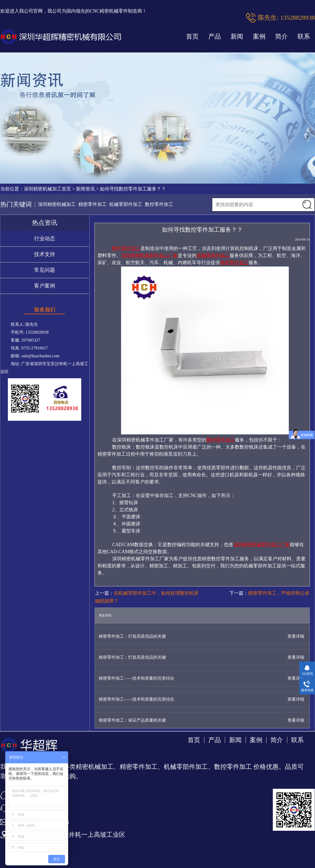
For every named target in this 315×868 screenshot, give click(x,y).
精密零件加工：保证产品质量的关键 (132, 720)
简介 (281, 36)
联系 (304, 36)
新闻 (237, 36)
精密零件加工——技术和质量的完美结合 (137, 678)
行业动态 (45, 238)
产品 (215, 36)
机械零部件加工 (126, 204)
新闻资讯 (85, 189)
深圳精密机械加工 (57, 204)
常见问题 (45, 270)
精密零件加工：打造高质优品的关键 (132, 636)
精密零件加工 (93, 204)
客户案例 (45, 286)
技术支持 (45, 254)
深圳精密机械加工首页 (47, 189)
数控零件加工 (159, 204)
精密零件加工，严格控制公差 (279, 593)
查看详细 (296, 636)
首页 (192, 36)
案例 (259, 36)
